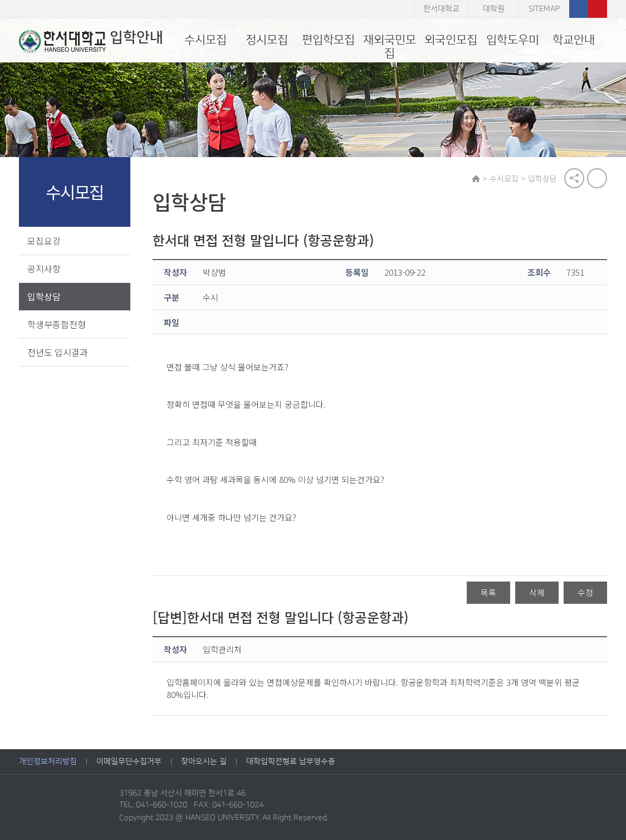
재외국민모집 (390, 47)
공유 (574, 178)
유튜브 (598, 9)
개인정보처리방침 (48, 761)
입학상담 (44, 296)
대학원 (494, 9)
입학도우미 (513, 40)
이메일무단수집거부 (129, 761)
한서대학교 (441, 9)
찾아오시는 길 (204, 761)
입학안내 (91, 41)
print (597, 178)
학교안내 (574, 40)
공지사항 (44, 268)
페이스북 (579, 9)
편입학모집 (328, 40)
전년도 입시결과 (58, 352)
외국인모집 (451, 40)
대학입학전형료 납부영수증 (291, 761)
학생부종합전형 (57, 324)
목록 (488, 592)
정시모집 (267, 40)
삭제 (537, 592)
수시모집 (206, 40)
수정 (585, 592)
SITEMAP (544, 9)
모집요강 (44, 241)
